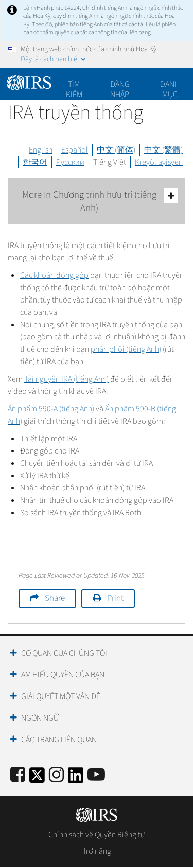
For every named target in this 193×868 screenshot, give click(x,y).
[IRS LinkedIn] (76, 778)
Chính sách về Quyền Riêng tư (97, 835)
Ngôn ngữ (40, 718)
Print (115, 598)
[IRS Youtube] (96, 775)
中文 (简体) (116, 150)
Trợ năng (97, 851)
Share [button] (55, 598)
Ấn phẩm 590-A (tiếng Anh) (51, 409)
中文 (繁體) (163, 150)
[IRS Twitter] (37, 778)
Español (75, 150)
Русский (70, 162)
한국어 (35, 162)
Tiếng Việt (110, 162)
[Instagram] (56, 775)
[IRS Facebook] (18, 775)
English (41, 150)
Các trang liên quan (59, 740)
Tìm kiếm (74, 84)
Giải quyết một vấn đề (61, 696)
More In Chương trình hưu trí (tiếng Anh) (100, 202)
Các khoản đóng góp (54, 275)
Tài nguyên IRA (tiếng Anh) (66, 379)
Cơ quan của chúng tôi (64, 653)
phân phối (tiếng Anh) (126, 349)
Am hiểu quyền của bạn (63, 675)
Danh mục (170, 84)
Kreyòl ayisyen (159, 162)
